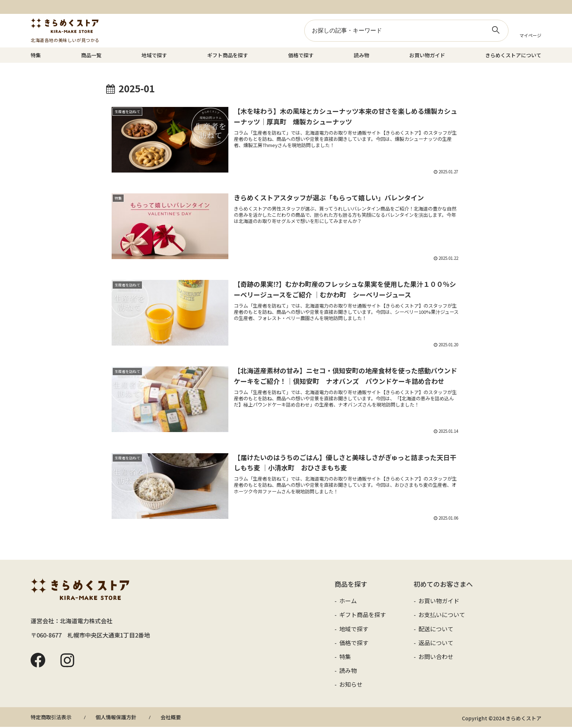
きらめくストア (65, 26)
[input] (406, 31)
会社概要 (171, 718)
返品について (435, 644)
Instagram (67, 662)
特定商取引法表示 (51, 718)
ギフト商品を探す (228, 55)
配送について (435, 630)
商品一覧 (91, 55)
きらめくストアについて (513, 55)
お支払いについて (441, 616)
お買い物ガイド (427, 55)
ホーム (347, 602)
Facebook (38, 662)
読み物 (362, 55)
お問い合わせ (435, 658)
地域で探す (154, 55)
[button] (496, 30)
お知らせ (350, 685)
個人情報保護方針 (116, 718)
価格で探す (301, 55)
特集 (36, 55)
